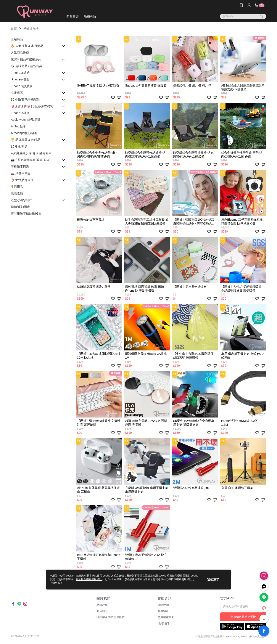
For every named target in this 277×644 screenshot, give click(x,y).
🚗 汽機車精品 (21, 173)
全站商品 (17, 39)
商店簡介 (102, 611)
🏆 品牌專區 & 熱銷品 (26, 140)
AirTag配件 (18, 126)
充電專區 (17, 93)
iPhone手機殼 (20, 79)
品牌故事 (102, 605)
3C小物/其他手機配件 (25, 100)
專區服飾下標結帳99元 (26, 214)
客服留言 (163, 611)
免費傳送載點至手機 (243, 617)
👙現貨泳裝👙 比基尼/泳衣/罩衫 (32, 106)
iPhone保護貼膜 (22, 86)
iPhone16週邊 (20, 73)
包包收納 (17, 193)
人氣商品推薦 (20, 53)
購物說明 (163, 605)
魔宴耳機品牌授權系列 (26, 59)
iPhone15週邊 (20, 113)
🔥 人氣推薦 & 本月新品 (27, 46)
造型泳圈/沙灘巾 (22, 200)
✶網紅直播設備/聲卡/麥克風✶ (31, 153)
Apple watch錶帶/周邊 (26, 120)
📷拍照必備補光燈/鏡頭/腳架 (30, 160)
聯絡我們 (163, 623)
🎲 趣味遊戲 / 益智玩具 (27, 66)
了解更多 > (56, 583)
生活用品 (17, 187)
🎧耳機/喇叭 (19, 146)
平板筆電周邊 (20, 167)
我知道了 (213, 580)
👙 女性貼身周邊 (22, 180)
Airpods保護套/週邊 (24, 133)
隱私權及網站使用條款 (111, 617)
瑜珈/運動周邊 (20, 207)
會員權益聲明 (166, 617)
